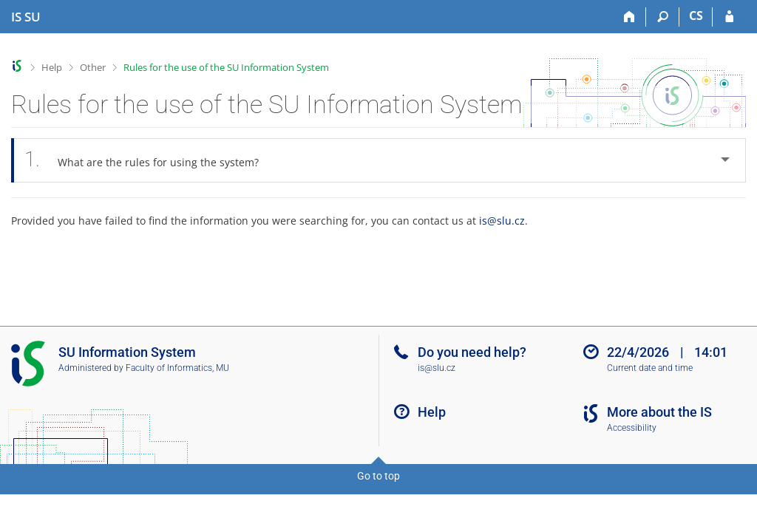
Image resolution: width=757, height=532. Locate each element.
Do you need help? (472, 352)
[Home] (629, 17)
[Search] (663, 17)
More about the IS (659, 412)
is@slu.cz (502, 221)
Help (52, 67)
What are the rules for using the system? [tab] (150, 160)
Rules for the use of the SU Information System (226, 67)
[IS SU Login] (729, 17)
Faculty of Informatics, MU (177, 368)
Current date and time (650, 368)
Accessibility (632, 428)
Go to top (378, 476)
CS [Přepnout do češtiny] (696, 16)
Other (93, 67)
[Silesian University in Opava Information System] (26, 17)
